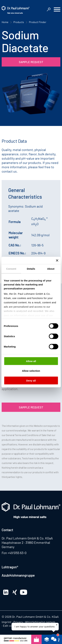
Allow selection (31, 371)
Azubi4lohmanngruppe (18, 575)
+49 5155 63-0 (17, 553)
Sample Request (31, 62)
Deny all (31, 380)
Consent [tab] (11, 269)
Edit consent (11, 626)
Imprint (7, 622)
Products (19, 22)
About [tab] (51, 269)
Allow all (31, 361)
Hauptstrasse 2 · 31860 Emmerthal (26, 542)
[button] (57, 10)
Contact (7, 530)
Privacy (18, 622)
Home (5, 22)
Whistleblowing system (40, 622)
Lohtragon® (10, 567)
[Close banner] (57, 260)
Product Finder (38, 22)
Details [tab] (31, 269)
